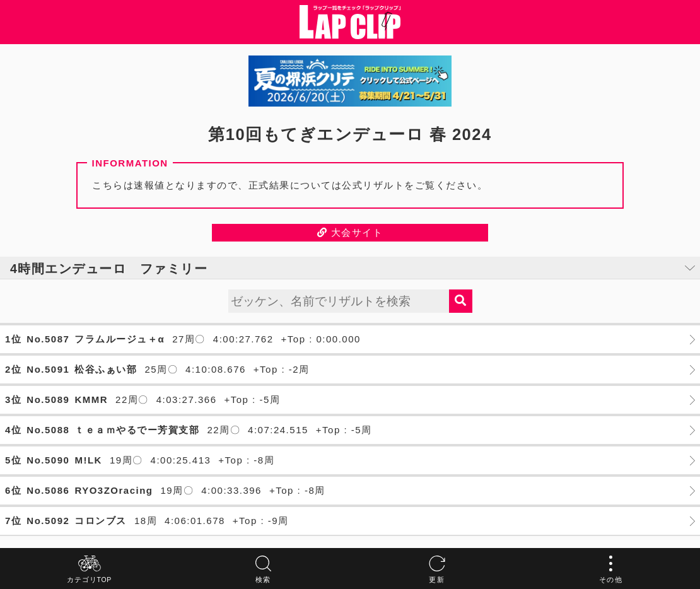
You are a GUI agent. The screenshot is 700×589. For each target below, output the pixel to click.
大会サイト (350, 232)
